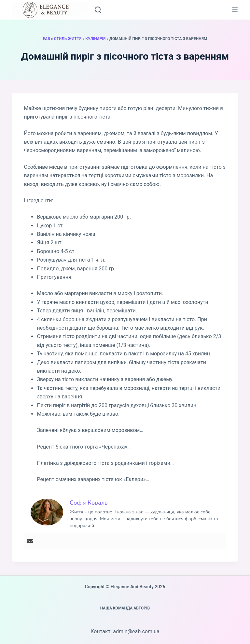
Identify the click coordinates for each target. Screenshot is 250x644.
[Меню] (235, 10)
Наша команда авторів (125, 608)
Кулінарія (95, 39)
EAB (46, 39)
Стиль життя (68, 39)
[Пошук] (98, 10)
